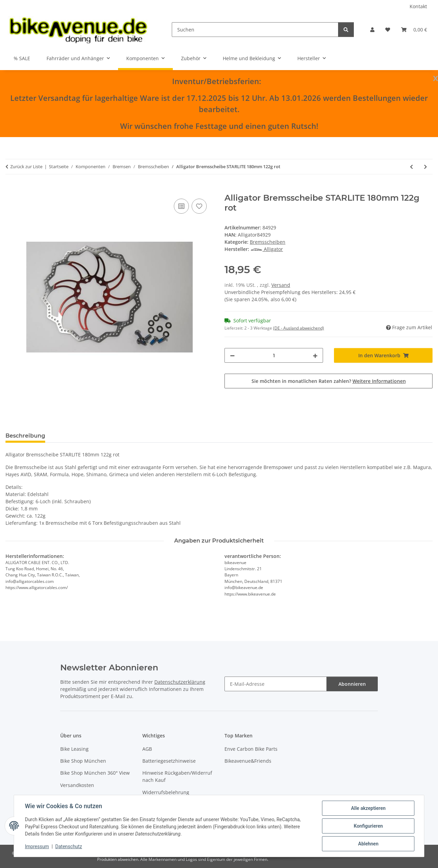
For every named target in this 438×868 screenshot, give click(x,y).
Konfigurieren (368, 826)
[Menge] (274, 355)
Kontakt (418, 6)
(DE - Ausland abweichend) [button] (299, 328)
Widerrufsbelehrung (166, 792)
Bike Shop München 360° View (95, 773)
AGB (147, 749)
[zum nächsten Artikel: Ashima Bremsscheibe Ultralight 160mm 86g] (426, 167)
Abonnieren (352, 684)
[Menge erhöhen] (315, 355)
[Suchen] (255, 30)
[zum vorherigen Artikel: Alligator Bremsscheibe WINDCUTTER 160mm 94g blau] (411, 167)
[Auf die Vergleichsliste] (181, 206)
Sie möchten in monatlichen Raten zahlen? (329, 381)
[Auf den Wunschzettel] (199, 206)
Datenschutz (69, 847)
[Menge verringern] (232, 355)
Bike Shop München (83, 761)
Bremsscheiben (268, 242)
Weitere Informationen (379, 381)
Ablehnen (368, 844)
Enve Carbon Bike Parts (251, 749)
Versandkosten (77, 785)
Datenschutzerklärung (180, 682)
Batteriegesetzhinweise (169, 761)
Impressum (37, 847)
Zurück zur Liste (26, 166)
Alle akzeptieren (368, 808)
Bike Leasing (74, 749)
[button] (372, 30)
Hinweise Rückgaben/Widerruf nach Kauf (177, 776)
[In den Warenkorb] (11, 189)
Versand (281, 285)
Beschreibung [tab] (25, 436)
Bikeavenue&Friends (248, 761)
